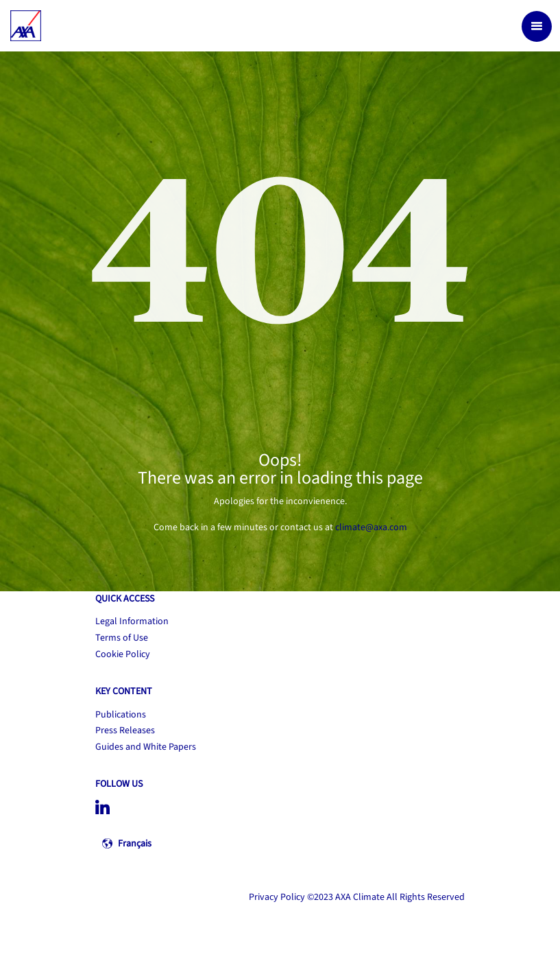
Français (135, 844)
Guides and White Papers (146, 747)
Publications (121, 715)
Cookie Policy (123, 654)
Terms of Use (122, 638)
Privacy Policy (277, 897)
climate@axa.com (371, 527)
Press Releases (125, 731)
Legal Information (132, 621)
